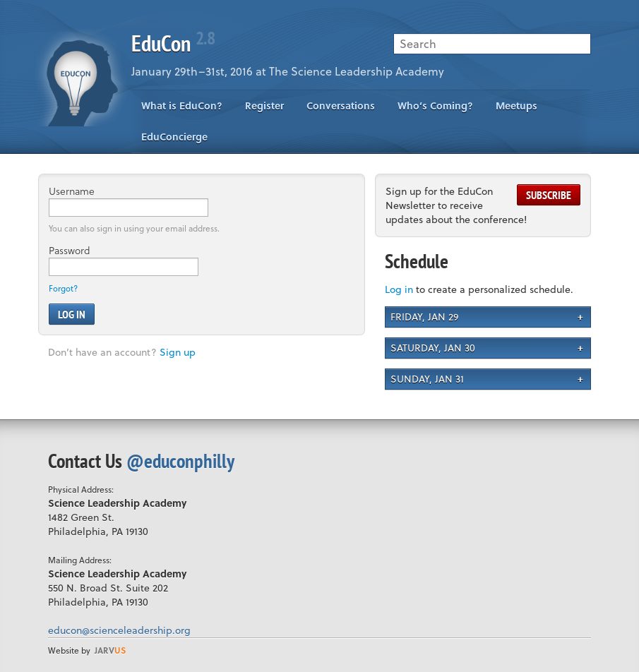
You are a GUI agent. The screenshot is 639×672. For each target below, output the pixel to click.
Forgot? (63, 288)
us (110, 650)
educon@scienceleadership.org (119, 630)
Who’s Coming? (435, 106)
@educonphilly (180, 461)
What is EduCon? (182, 106)
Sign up (178, 352)
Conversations (341, 106)
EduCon (173, 43)
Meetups (516, 106)
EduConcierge (174, 137)
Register (264, 106)
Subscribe (549, 195)
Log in (399, 289)
